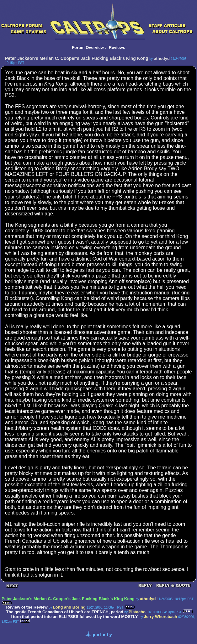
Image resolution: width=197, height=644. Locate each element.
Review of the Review (27, 607)
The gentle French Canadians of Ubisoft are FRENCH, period (64, 612)
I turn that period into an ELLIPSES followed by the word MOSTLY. (75, 617)
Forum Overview (88, 48)
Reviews (117, 48)
